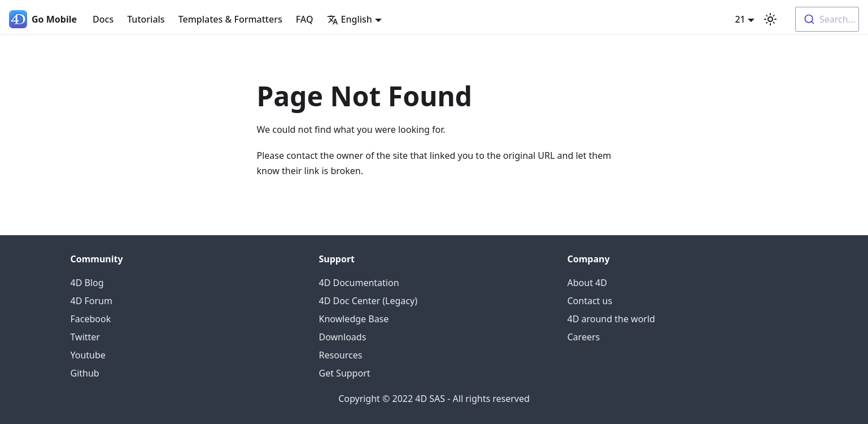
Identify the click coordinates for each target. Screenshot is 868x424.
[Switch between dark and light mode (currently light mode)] (770, 19)
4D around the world (611, 319)
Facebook (91, 319)
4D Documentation (359, 283)
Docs (103, 19)
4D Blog (87, 283)
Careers (584, 337)
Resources (341, 355)
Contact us (590, 301)
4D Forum (91, 301)
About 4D (587, 283)
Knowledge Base (354, 319)
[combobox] (827, 19)
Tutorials (146, 19)
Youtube (88, 355)
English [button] (350, 19)
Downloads (343, 337)
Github (85, 373)
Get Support (345, 373)
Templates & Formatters (230, 19)
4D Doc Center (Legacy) (368, 301)
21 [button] (740, 19)
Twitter (85, 337)
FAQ (305, 19)
